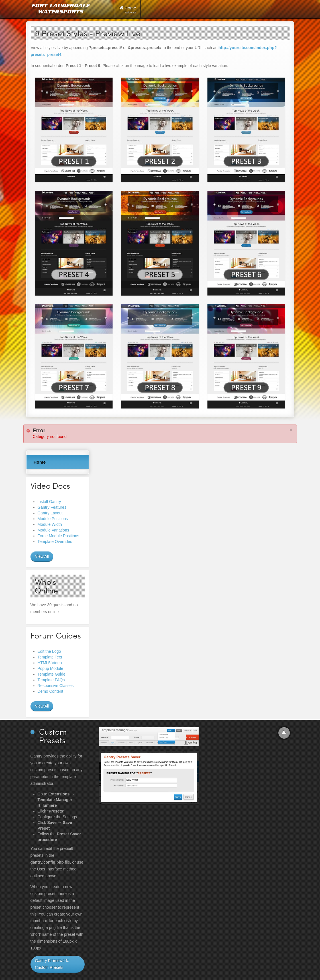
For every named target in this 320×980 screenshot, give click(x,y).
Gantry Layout (50, 513)
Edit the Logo (49, 651)
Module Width (50, 524)
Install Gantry (49, 502)
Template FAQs (51, 680)
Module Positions (53, 519)
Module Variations (53, 530)
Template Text (50, 657)
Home (40, 462)
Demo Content (50, 691)
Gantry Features (52, 507)
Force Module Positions (58, 536)
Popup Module (50, 668)
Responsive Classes (56, 686)
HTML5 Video (50, 663)
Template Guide (52, 674)
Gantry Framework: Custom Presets (52, 964)
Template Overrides (55, 541)
